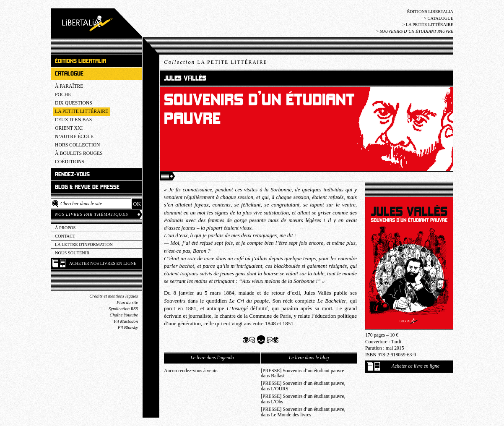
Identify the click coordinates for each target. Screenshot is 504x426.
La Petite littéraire (430, 25)
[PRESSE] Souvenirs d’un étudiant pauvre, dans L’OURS (303, 386)
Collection (216, 62)
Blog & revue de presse (87, 187)
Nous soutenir (72, 253)
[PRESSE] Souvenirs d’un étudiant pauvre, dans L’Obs (303, 399)
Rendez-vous (72, 174)
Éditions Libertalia (430, 12)
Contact (65, 236)
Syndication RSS (123, 309)
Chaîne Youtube (124, 315)
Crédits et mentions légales (114, 296)
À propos (65, 228)
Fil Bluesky (128, 328)
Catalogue (440, 18)
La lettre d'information (84, 244)
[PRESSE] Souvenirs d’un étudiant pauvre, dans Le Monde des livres (303, 412)
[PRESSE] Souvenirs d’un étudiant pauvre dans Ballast (303, 374)
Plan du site (127, 302)
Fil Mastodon (126, 321)
